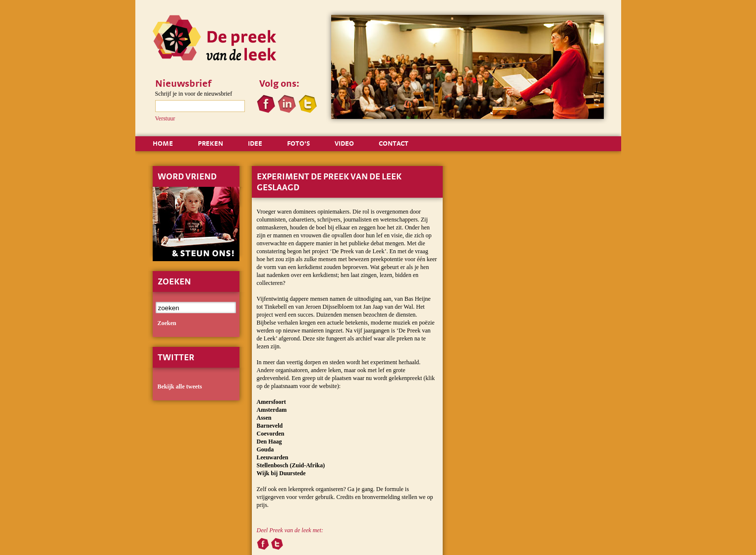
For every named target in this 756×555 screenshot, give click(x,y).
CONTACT (394, 143)
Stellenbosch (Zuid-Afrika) (291, 465)
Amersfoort (271, 402)
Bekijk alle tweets (180, 387)
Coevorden (271, 434)
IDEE (255, 143)
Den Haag (269, 442)
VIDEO (344, 143)
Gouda (265, 449)
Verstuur (165, 118)
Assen (264, 418)
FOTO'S (298, 143)
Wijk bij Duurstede (281, 473)
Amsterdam (272, 410)
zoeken (167, 323)
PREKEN (210, 143)
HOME (163, 143)
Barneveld (270, 426)
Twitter (176, 357)
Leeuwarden (273, 457)
